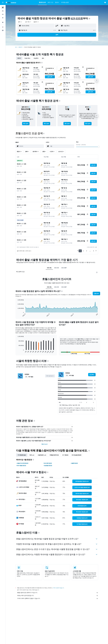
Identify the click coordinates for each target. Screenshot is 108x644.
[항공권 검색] (3, 7)
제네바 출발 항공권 (21, 466)
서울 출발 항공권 (48, 466)
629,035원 (77, 18)
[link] (26, 124)
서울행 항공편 (74, 463)
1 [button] (80, 251)
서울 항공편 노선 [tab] (42, 455)
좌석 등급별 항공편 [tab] (76, 455)
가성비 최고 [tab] (27, 58)
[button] (3, 3)
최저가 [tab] (19, 58)
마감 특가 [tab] (36, 58)
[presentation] (89, 19)
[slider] (99, 147)
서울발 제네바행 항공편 (22, 463)
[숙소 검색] (3, 11)
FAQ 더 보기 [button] (45, 444)
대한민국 (20, 47)
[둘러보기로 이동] (3, 18)
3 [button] (87, 251)
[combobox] (20, 22)
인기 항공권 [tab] (65, 455)
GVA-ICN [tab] (57, 268)
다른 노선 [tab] (32, 455)
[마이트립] (3, 22)
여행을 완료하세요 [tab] (54, 455)
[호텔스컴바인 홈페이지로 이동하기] (11, 2)
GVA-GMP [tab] (64, 268)
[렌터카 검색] (3, 14)
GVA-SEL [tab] (49, 268)
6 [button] (94, 251)
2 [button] (83, 251)
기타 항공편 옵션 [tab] (22, 455)
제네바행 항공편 (48, 463)
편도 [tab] (43, 58)
